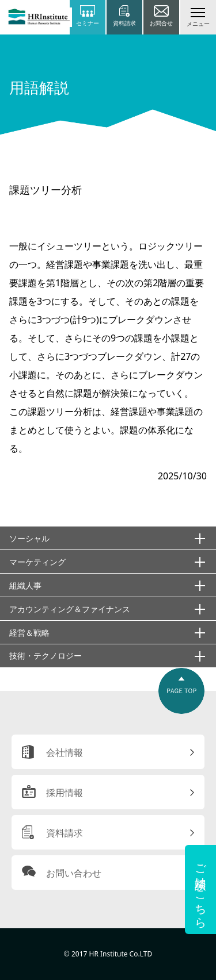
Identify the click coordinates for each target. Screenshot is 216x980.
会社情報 (65, 752)
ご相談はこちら (201, 889)
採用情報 (65, 793)
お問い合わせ (74, 873)
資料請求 (65, 833)
